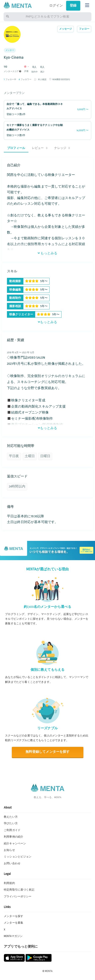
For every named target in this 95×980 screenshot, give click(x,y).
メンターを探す (13, 916)
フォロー (84, 29)
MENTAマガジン (13, 936)
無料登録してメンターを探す (47, 752)
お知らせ (9, 850)
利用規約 (9, 883)
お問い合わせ (12, 863)
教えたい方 (11, 817)
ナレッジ (62, 148)
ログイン (56, 6)
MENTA (49, 971)
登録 (73, 6)
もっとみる (48, 253)
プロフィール (16, 148)
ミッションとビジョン (18, 857)
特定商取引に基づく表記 (19, 890)
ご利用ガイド (12, 830)
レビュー (40, 148)
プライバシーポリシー (18, 896)
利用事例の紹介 (13, 837)
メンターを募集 (13, 923)
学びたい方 (11, 823)
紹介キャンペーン (15, 844)
